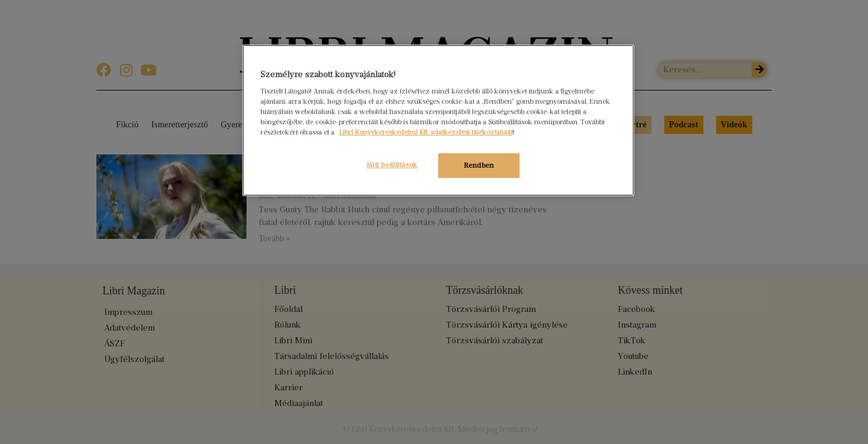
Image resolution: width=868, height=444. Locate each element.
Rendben (479, 165)
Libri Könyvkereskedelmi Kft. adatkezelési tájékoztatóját (426, 132)
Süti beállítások (391, 165)
